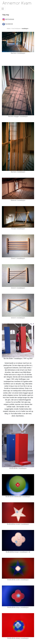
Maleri (9, 29)
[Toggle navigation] (3, 9)
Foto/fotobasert (16, 29)
